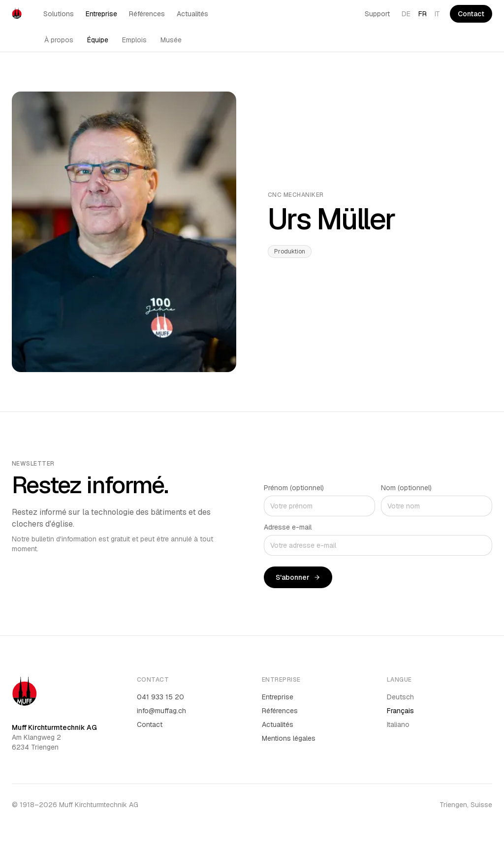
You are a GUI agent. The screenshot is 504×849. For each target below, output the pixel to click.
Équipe (98, 40)
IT (437, 14)
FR (423, 14)
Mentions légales (289, 738)
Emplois (134, 40)
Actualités (192, 14)
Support (377, 14)
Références (147, 14)
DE (406, 14)
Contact (471, 14)
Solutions (59, 14)
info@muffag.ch (161, 711)
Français (400, 711)
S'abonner (298, 577)
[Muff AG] (17, 14)
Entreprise (101, 14)
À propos (59, 40)
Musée (171, 40)
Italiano (398, 724)
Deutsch (400, 697)
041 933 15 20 (160, 697)
